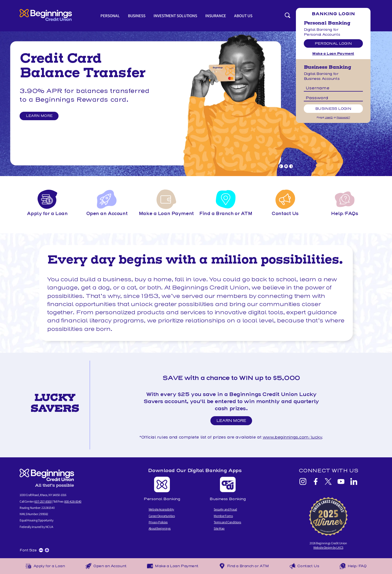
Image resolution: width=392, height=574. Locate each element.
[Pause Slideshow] (286, 166)
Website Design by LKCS (328, 547)
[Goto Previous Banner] (281, 166)
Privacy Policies (158, 522)
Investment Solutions (176, 16)
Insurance (217, 16)
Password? (343, 117)
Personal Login (333, 43)
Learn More (233, 422)
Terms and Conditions (227, 522)
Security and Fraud (225, 510)
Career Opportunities (162, 516)
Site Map (219, 528)
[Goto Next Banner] (291, 166)
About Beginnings (160, 528)
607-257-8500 (43, 501)
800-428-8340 (73, 501)
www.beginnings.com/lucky (292, 437)
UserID (329, 117)
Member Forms (223, 516)
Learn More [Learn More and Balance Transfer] (41, 116)
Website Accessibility (161, 510)
